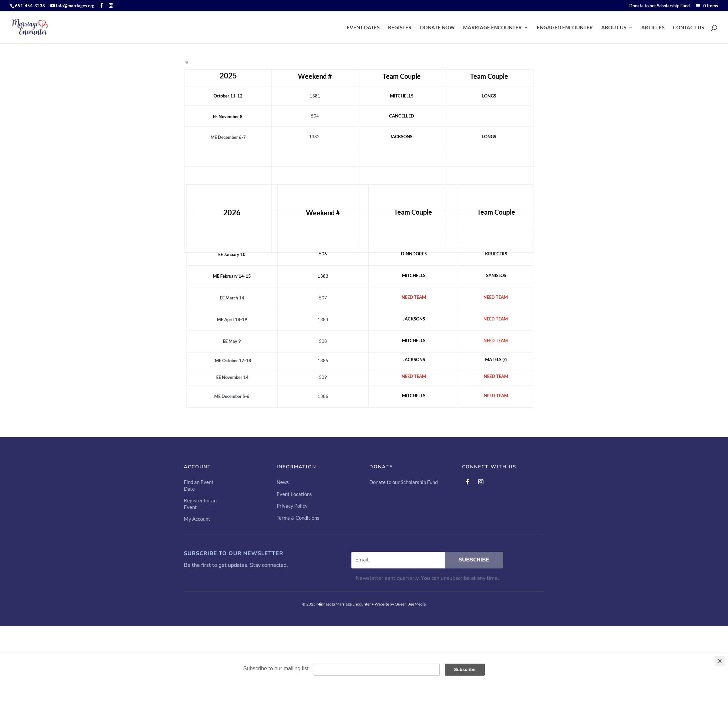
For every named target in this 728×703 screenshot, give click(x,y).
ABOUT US (614, 27)
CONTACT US (688, 27)
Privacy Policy (292, 506)
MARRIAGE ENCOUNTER (492, 27)
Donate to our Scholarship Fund (659, 6)
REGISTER (400, 27)
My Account (197, 519)
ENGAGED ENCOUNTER (565, 27)
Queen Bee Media (410, 604)
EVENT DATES (363, 27)
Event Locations (294, 494)
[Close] (720, 661)
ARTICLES (653, 27)
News (283, 482)
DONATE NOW (437, 27)
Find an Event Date (199, 485)
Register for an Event (200, 504)
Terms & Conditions (298, 518)
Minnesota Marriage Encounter (344, 604)
